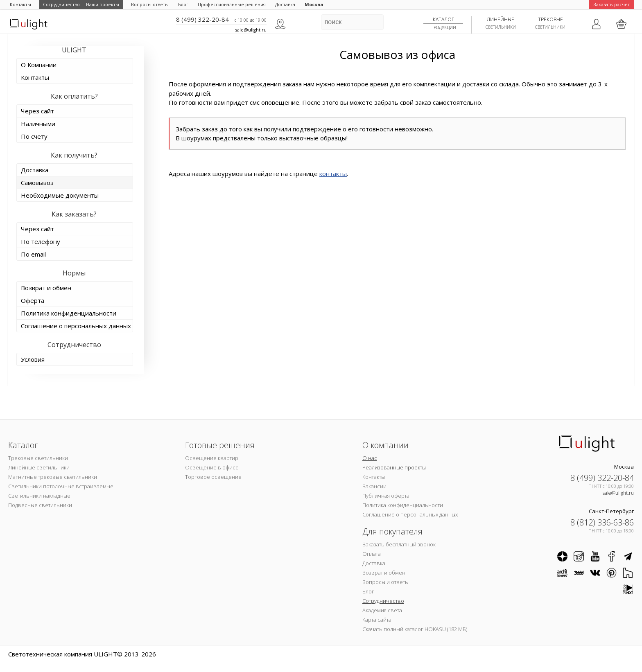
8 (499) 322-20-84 (202, 19)
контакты (333, 174)
